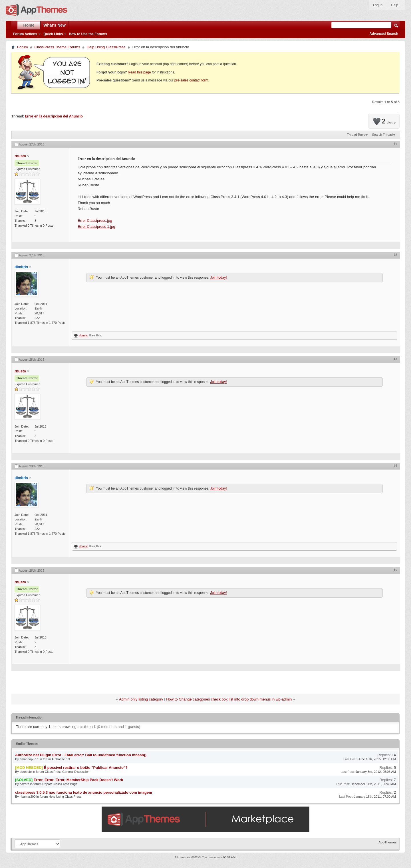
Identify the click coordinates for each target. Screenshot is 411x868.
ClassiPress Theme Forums (57, 47)
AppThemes (387, 842)
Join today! (218, 278)
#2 (395, 255)
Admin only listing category (141, 699)
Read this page (139, 72)
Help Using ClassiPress (106, 47)
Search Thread (382, 135)
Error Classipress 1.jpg (96, 227)
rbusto (84, 335)
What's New (55, 25)
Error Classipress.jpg (95, 221)
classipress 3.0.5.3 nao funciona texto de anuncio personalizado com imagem (84, 792)
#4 (395, 466)
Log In (378, 5)
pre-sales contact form (191, 80)
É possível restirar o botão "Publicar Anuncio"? (86, 768)
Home (29, 25)
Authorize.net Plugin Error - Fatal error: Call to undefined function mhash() (81, 755)
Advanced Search (384, 34)
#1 (395, 144)
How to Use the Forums (88, 34)
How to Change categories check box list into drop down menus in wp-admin (229, 699)
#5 (395, 570)
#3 (395, 359)
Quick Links (53, 34)
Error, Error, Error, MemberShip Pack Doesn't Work (78, 780)
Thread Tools (356, 135)
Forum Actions (25, 34)
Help (395, 5)
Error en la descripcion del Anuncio (54, 116)
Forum (23, 47)
